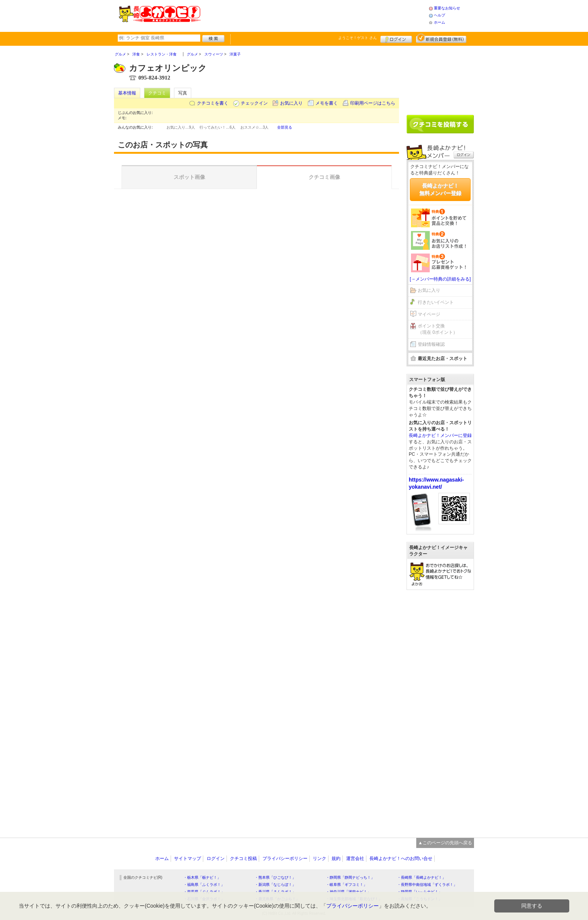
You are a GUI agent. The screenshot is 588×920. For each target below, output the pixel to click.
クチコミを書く (213, 103)
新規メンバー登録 (441, 38)
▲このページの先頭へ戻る (445, 843)
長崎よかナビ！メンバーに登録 (440, 435)
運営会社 (355, 858)
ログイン (396, 38)
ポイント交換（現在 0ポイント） (438, 329)
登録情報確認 (431, 344)
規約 (336, 858)
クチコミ (157, 93)
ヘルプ (439, 15)
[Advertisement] (314, 15)
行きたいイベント (436, 302)
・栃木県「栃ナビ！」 (202, 877)
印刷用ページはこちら (373, 103)
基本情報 (127, 93)
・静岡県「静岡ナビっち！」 (350, 877)
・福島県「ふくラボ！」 (204, 885)
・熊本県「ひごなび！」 (275, 877)
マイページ (429, 314)
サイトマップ (187, 858)
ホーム (439, 22)
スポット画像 (189, 177)
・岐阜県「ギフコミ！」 (346, 885)
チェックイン (254, 103)
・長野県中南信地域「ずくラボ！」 (427, 885)
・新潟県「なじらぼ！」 (275, 885)
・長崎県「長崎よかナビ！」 (421, 877)
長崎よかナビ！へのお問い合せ (401, 858)
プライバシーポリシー (285, 858)
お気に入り (291, 103)
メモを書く (327, 103)
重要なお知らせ (447, 8)
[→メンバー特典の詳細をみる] (440, 279)
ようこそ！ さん (358, 38)
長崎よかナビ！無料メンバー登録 (440, 189)
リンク (319, 858)
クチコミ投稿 (243, 858)
